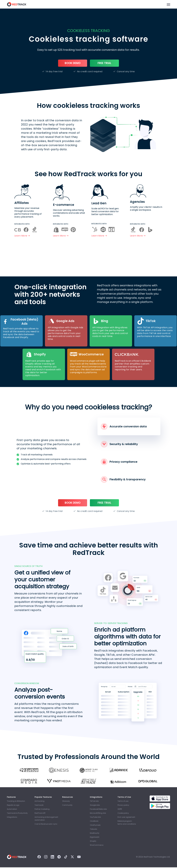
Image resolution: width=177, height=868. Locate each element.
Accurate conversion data (124, 427)
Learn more (22, 236)
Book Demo (73, 63)
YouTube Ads (95, 818)
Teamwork (39, 806)
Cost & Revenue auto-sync (46, 825)
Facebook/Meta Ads (98, 810)
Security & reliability (119, 444)
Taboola (93, 830)
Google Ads (95, 806)
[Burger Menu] (168, 4)
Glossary (66, 802)
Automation (12, 810)
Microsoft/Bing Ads (98, 814)
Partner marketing (42, 810)
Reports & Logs (13, 806)
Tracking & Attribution (16, 802)
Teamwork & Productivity (17, 814)
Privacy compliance (119, 462)
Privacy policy (123, 806)
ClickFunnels (95, 826)
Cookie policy (123, 814)
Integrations (12, 818)
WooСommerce (97, 846)
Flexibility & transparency (123, 480)
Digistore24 (95, 838)
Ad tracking (39, 802)
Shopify (93, 842)
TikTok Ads (94, 802)
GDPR (120, 810)
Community (67, 806)
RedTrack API (40, 814)
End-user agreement (126, 818)
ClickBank (94, 822)
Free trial (104, 63)
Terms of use (123, 802)
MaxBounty (95, 834)
